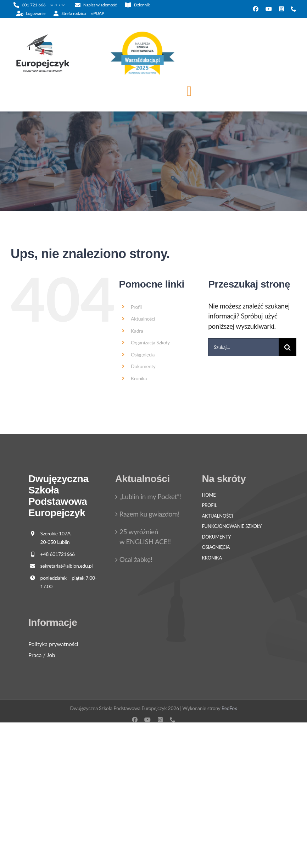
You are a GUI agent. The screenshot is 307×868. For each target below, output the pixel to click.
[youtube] (269, 9)
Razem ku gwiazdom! (150, 514)
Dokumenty (143, 366)
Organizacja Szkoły (150, 342)
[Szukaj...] (243, 347)
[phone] (294, 9)
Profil (136, 307)
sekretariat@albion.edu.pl (67, 566)
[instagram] (281, 9)
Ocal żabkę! (136, 559)
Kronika (139, 378)
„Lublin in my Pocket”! (150, 496)
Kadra (137, 331)
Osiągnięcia (143, 354)
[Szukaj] (288, 347)
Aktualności (143, 319)
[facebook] (256, 9)
